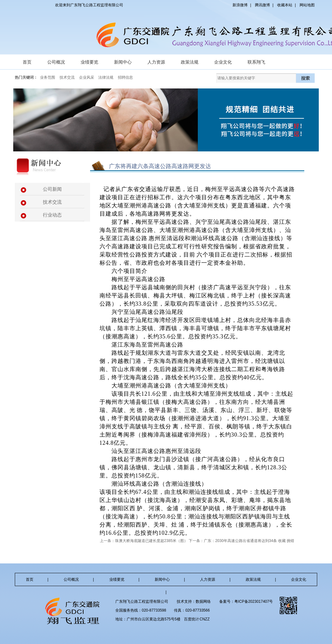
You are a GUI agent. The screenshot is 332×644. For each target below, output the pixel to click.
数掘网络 (203, 602)
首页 (27, 62)
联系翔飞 (256, 62)
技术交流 (67, 77)
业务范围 (48, 77)
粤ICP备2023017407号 (254, 602)
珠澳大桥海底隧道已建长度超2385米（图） (151, 541)
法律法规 (106, 77)
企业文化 (223, 62)
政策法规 (190, 62)
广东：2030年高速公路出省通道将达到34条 (240, 541)
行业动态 (52, 215)
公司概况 (56, 62)
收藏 (282, 541)
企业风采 (87, 77)
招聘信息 (125, 77)
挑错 (290, 541)
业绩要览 (89, 62)
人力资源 (156, 62)
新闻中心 (123, 62)
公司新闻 (52, 189)
